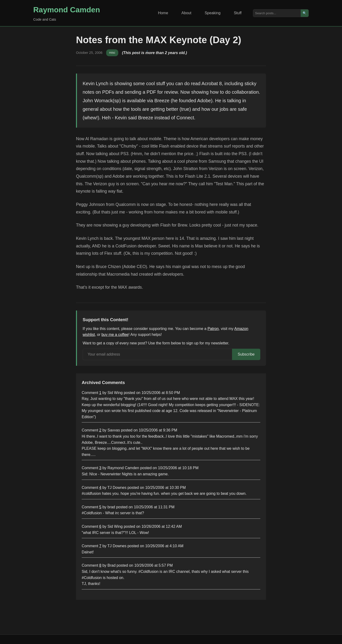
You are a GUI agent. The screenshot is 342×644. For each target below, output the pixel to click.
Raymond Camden (67, 10)
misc (112, 53)
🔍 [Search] (305, 13)
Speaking (213, 13)
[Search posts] (277, 13)
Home (163, 13)
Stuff (238, 13)
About (186, 13)
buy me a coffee (115, 335)
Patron (213, 329)
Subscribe (246, 354)
